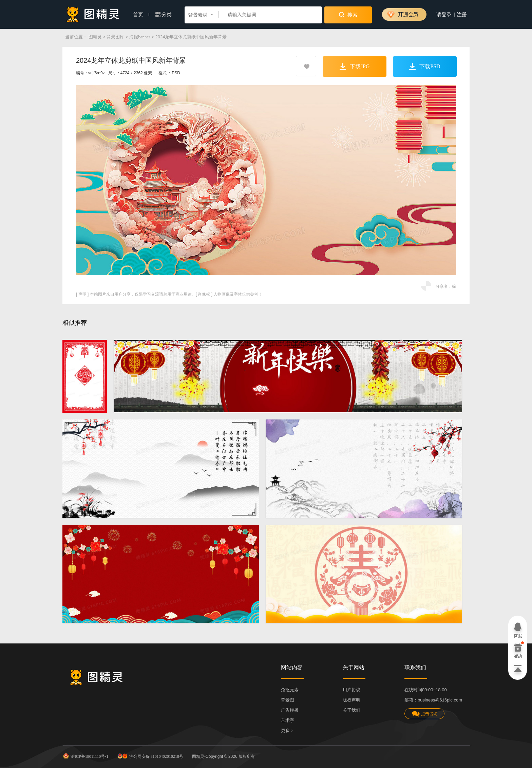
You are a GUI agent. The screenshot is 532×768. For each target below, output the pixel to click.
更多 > (287, 730)
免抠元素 (290, 690)
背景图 (288, 700)
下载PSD (425, 67)
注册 (462, 15)
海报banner (140, 37)
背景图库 (115, 37)
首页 (141, 15)
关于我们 (351, 710)
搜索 (348, 15)
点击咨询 (424, 714)
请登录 (444, 15)
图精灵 (95, 37)
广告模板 (290, 710)
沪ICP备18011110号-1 (85, 756)
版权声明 (351, 700)
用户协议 (351, 690)
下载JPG (355, 67)
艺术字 (288, 720)
